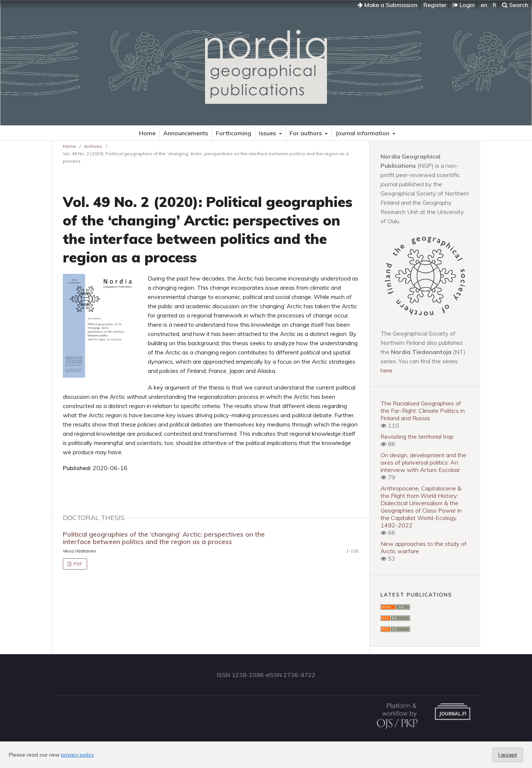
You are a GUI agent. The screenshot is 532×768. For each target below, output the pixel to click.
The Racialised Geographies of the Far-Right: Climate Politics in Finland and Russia (423, 411)
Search (515, 5)
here (386, 370)
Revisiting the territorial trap (417, 436)
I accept (508, 755)
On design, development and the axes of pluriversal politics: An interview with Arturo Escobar (423, 462)
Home (147, 133)
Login (464, 5)
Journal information (363, 133)
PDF (77, 564)
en (484, 5)
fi (494, 5)
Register (435, 5)
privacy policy (77, 755)
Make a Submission (388, 5)
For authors (306, 133)
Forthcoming (233, 133)
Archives (93, 146)
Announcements (186, 133)
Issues (268, 133)
